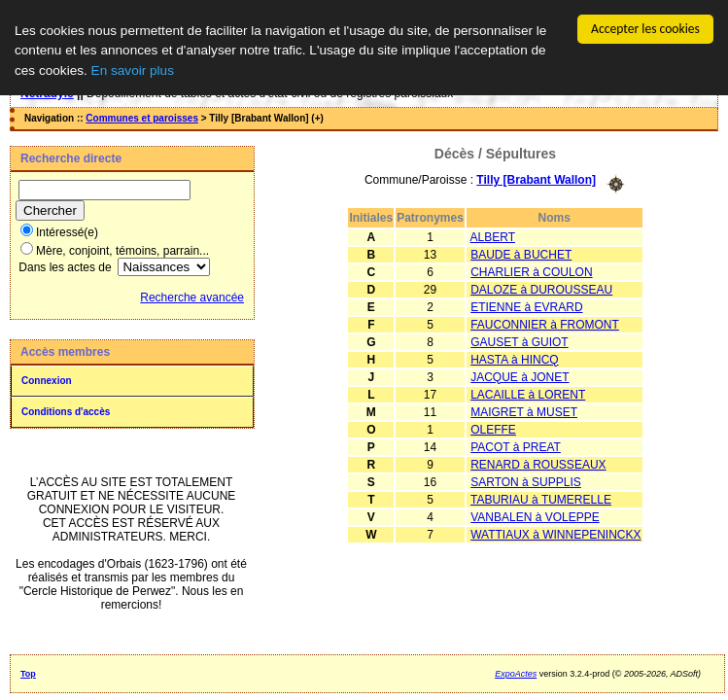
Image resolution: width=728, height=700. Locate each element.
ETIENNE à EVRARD (526, 306)
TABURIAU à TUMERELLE (541, 499)
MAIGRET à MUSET (524, 411)
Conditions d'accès (66, 412)
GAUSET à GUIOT (519, 341)
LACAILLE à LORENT (528, 394)
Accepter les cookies (645, 29)
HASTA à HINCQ (514, 359)
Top (28, 674)
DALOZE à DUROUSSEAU (541, 289)
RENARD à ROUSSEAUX (538, 464)
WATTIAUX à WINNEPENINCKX (555, 534)
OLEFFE (493, 429)
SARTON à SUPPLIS (526, 481)
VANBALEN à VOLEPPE (535, 516)
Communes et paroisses (142, 118)
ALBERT (493, 236)
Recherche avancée (192, 297)
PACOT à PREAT (516, 446)
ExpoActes (516, 674)
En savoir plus (133, 70)
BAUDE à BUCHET (521, 254)
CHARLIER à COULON (531, 271)
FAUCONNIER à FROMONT (545, 324)
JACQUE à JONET (520, 376)
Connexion (47, 381)
